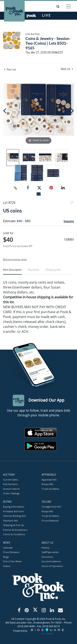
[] (69, 239)
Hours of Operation (52, 566)
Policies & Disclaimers (15, 530)
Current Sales (10, 480)
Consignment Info (51, 507)
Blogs (6, 557)
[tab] (12, 271)
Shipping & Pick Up (13, 525)
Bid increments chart (15, 259)
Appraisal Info (49, 480)
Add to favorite (71, 203)
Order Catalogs (11, 494)
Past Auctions (10, 484)
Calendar (8, 548)
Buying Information (14, 507)
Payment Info (10, 521)
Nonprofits (47, 484)
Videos (7, 566)
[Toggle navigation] (68, 6)
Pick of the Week (12, 562)
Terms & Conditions (14, 534)
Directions (47, 557)
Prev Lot (10, 69)
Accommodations (51, 562)
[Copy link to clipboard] (15, 188)
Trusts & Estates (50, 489)
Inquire (69, 221)
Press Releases (11, 552)
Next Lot (67, 69)
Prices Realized (50, 521)
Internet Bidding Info (14, 516)
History (46, 548)
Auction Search (11, 489)
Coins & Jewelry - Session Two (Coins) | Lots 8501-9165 (47, 43)
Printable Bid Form (13, 511)
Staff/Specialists (50, 552)
